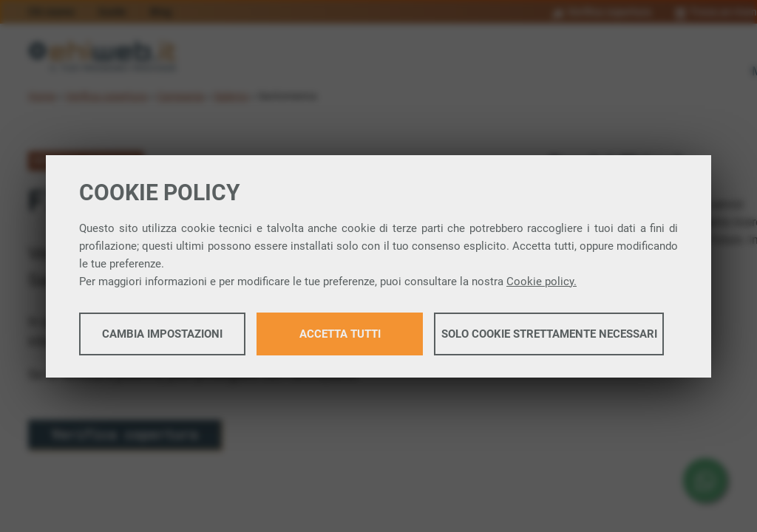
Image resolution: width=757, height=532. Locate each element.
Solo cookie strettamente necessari (549, 334)
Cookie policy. (542, 282)
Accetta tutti (340, 334)
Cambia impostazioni (162, 334)
